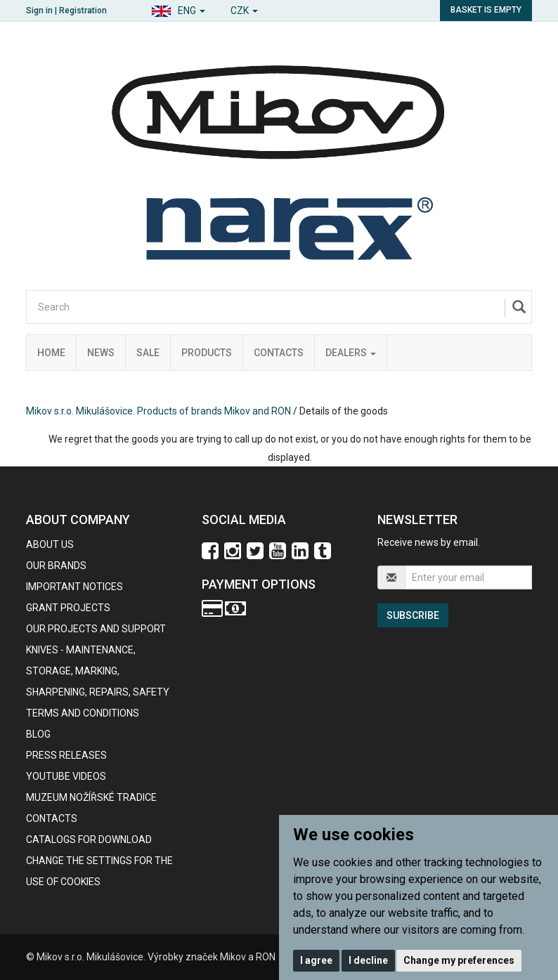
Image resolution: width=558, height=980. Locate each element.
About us (50, 544)
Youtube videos (66, 776)
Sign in (39, 11)
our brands (56, 566)
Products (207, 353)
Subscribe (413, 615)
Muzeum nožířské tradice (91, 797)
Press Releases (66, 755)
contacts (52, 818)
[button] (178, 9)
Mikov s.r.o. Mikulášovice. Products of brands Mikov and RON (158, 411)
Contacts (279, 353)
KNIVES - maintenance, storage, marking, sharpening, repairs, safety (98, 671)
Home (51, 353)
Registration (83, 11)
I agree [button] (316, 960)
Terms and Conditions (83, 713)
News (101, 353)
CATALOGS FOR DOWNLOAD (89, 839)
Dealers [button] (351, 353)
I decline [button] (368, 960)
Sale (148, 353)
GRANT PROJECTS (68, 608)
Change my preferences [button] (459, 960)
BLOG (38, 734)
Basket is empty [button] (486, 10)
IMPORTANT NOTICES (74, 587)
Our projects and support (96, 629)
